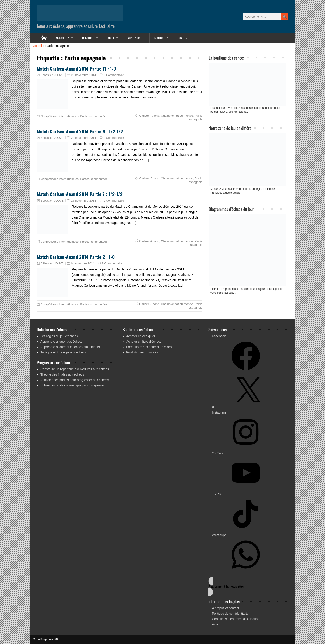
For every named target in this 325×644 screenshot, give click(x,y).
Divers (183, 38)
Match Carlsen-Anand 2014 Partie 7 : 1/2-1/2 (80, 194)
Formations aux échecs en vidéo (149, 347)
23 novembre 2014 (84, 75)
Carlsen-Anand (149, 116)
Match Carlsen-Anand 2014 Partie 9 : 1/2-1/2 (80, 131)
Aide (215, 624)
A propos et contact (225, 608)
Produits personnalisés (142, 352)
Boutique (160, 38)
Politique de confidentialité (230, 614)
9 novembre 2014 (83, 263)
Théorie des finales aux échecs (62, 374)
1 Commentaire (114, 75)
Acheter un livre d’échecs (144, 342)
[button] (248, 587)
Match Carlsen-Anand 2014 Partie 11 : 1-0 (76, 69)
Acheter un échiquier (141, 336)
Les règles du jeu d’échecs (59, 336)
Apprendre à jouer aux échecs (62, 342)
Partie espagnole (196, 117)
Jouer (111, 38)
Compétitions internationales (60, 116)
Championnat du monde (177, 116)
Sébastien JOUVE (52, 75)
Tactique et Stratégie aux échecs (63, 352)
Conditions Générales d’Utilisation (236, 619)
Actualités (62, 38)
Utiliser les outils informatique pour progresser (73, 385)
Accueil (37, 46)
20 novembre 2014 (84, 138)
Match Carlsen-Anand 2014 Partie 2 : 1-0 (76, 257)
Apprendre (134, 38)
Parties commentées (94, 116)
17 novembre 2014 (84, 201)
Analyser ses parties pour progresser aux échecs (75, 380)
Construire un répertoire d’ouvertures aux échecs (75, 369)
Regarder (88, 38)
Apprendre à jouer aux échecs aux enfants (70, 347)
